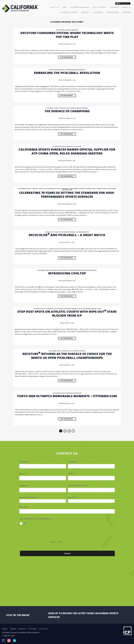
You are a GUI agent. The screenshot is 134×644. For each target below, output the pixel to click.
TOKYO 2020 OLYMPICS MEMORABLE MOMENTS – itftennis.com (67, 396)
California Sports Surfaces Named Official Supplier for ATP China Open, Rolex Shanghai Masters (67, 151)
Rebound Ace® (67, 190)
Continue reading (67, 57)
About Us (55, 7)
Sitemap (33, 629)
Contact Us (126, 7)
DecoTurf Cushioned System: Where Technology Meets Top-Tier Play (67, 35)
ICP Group (57, 189)
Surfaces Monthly (71, 30)
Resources (115, 7)
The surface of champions (67, 111)
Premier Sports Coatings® (106, 189)
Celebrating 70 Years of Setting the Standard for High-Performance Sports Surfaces (67, 195)
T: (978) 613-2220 (8, 636)
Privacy (22, 629)
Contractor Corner (52, 232)
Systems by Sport (70, 12)
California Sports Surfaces (56, 108)
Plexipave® (70, 70)
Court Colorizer (100, 7)
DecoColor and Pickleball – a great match (67, 235)
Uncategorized (79, 70)
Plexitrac (82, 189)
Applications (113, 12)
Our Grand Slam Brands (80, 7)
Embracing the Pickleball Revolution (67, 73)
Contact (44, 629)
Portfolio (127, 12)
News (65, 7)
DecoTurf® (60, 30)
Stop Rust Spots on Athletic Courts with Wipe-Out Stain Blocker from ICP (67, 313)
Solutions (99, 12)
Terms (13, 629)
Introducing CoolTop (67, 273)
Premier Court (91, 189)
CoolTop (42, 189)
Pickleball (61, 70)
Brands (86, 12)
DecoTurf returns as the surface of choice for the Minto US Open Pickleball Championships (67, 356)
